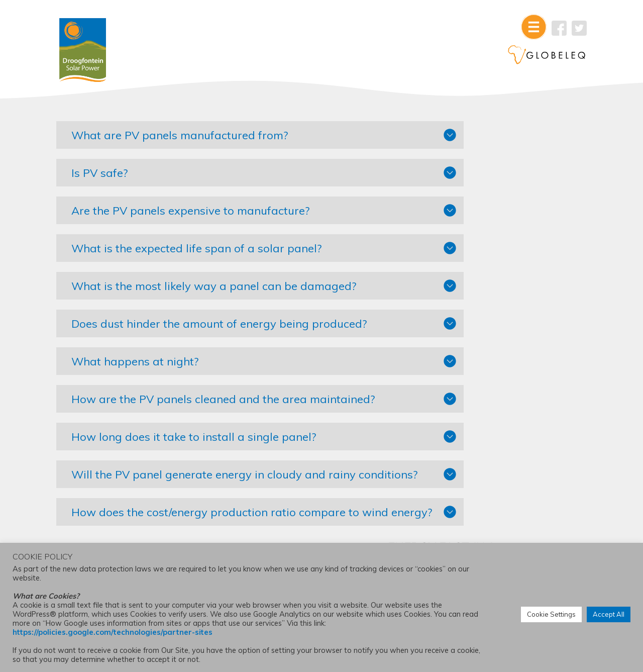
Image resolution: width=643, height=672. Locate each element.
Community (491, 316)
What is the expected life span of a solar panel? (210, 252)
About (482, 277)
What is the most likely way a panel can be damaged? (228, 290)
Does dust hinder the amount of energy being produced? (233, 327)
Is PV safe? (114, 176)
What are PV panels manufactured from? (194, 139)
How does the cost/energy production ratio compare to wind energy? (229, 534)
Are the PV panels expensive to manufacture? (204, 214)
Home (482, 346)
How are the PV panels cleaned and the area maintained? (237, 403)
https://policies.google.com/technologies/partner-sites (113, 633)
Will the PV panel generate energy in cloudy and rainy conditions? (228, 484)
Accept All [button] (609, 615)
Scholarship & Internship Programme (512, 297)
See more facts (491, 201)
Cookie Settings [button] (551, 615)
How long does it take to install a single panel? (208, 440)
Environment (493, 262)
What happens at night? (149, 365)
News (481, 331)
